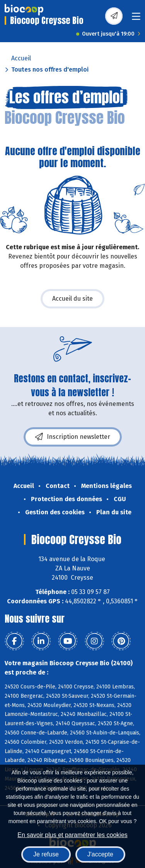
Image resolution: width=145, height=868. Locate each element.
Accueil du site (72, 299)
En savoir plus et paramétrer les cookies (72, 835)
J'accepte (100, 854)
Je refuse (46, 854)
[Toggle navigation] (136, 19)
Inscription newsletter (73, 437)
